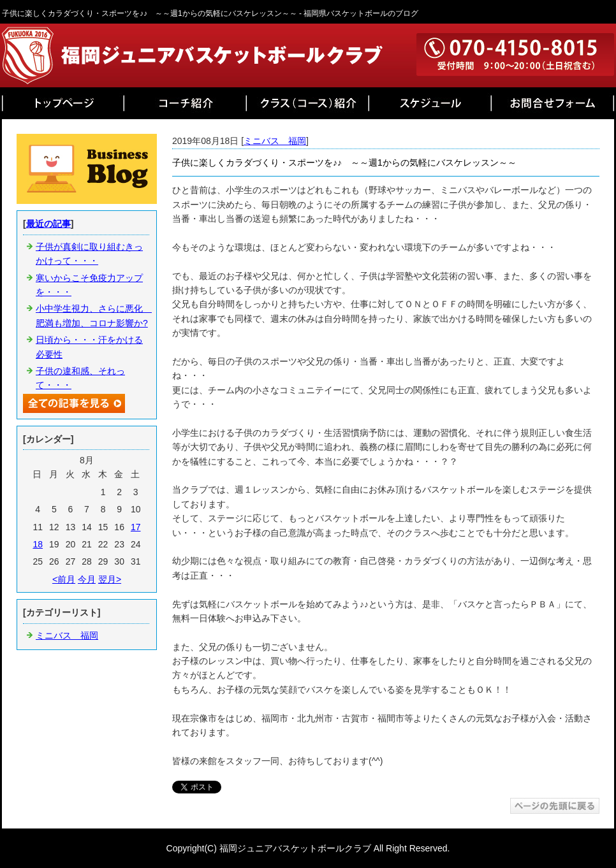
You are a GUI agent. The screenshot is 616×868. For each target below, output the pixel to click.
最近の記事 (48, 224)
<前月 (64, 579)
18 (38, 544)
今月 (87, 579)
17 (136, 527)
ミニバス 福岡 (275, 141)
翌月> (110, 579)
